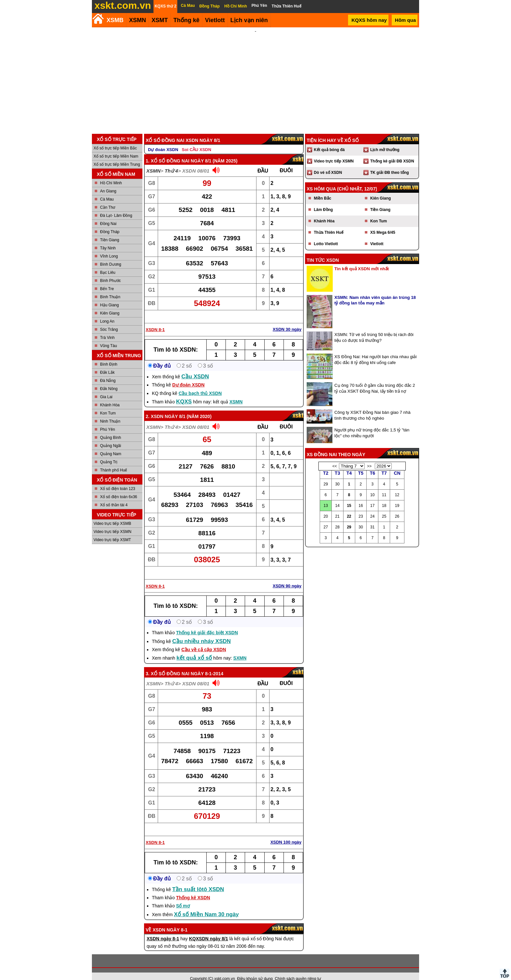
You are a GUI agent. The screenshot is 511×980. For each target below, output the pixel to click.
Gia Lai (106, 388)
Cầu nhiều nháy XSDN (201, 632)
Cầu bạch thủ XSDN (200, 385)
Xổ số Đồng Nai (170, 665)
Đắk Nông (109, 380)
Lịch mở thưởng (385, 141)
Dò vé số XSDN (328, 164)
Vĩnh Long (109, 247)
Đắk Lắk (107, 364)
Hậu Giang (109, 296)
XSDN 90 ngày (287, 577)
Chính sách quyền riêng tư (298, 970)
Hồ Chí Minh (111, 174)
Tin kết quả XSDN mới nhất (362, 260)
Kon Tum (108, 404)
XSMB (115, 20)
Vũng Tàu (109, 337)
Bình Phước (110, 272)
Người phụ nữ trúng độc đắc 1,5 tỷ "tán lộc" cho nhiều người (372, 424)
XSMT (160, 20)
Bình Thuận (110, 288)
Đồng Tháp (110, 223)
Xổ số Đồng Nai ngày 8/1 (181, 152)
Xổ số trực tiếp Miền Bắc (115, 139)
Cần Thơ (108, 199)
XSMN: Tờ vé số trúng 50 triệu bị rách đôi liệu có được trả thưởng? (374, 329)
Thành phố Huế (114, 461)
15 (349, 497)
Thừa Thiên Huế (329, 224)
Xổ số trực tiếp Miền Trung (117, 156)
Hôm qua (405, 20)
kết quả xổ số (194, 649)
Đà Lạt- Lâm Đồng (116, 207)
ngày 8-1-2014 (207, 665)
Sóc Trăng (109, 321)
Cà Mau (107, 190)
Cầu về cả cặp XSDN (204, 641)
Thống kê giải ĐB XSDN (392, 152)
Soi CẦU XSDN (197, 141)
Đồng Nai (108, 215)
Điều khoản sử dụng (255, 970)
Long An (107, 313)
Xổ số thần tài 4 (114, 496)
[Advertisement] (255, 76)
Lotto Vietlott (326, 235)
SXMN (240, 649)
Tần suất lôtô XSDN (198, 881)
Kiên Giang (110, 304)
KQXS (184, 393)
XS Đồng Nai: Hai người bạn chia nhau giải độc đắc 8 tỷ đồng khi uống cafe (375, 351)
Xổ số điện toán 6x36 (119, 488)
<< (335, 457)
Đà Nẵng (108, 372)
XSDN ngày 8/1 (168, 408)
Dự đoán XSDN (163, 141)
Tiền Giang (110, 231)
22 (349, 508)
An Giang (108, 182)
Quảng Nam (111, 445)
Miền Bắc (322, 189)
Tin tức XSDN (323, 251)
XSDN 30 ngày (287, 321)
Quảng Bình (110, 429)
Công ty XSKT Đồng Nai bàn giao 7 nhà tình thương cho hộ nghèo (372, 406)
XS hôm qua (321, 180)
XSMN (138, 20)
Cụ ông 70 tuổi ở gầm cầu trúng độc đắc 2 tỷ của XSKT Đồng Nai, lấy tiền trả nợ (375, 379)
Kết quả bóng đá (329, 141)
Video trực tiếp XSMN (112, 523)
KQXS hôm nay (369, 20)
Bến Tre (107, 280)
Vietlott (377, 235)
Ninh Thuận (110, 413)
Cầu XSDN (195, 368)
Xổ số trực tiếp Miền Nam (116, 147)
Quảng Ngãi (110, 437)
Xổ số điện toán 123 (118, 480)
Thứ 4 (171, 162)
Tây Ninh (108, 239)
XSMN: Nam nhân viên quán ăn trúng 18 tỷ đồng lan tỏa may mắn (375, 291)
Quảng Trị (109, 453)
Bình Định (109, 356)
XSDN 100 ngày (286, 833)
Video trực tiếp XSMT (112, 531)
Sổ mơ (183, 897)
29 (349, 518)
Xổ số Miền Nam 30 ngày (206, 906)
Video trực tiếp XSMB (112, 515)
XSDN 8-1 (155, 321)
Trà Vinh (107, 329)
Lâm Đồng (323, 201)
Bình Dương (111, 256)
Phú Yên (108, 421)
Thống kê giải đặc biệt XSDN (207, 624)
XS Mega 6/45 (383, 224)
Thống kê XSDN (193, 889)
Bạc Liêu (108, 264)
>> (369, 457)
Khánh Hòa (110, 396)
